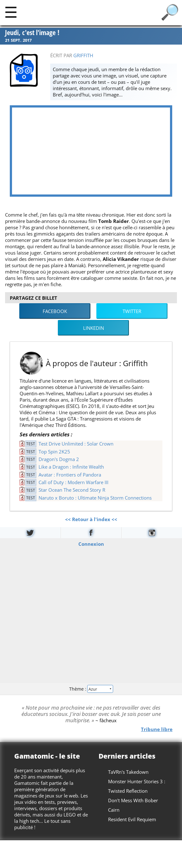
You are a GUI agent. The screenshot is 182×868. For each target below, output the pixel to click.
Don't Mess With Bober (133, 800)
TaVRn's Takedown (128, 772)
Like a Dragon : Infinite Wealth (71, 467)
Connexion (91, 544)
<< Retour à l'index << (91, 519)
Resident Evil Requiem (132, 819)
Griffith (83, 55)
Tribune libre (157, 729)
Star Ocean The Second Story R (72, 490)
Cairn (114, 810)
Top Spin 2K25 (54, 452)
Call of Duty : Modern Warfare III (73, 482)
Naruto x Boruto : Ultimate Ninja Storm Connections (95, 498)
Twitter (132, 311)
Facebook (55, 311)
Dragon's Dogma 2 (59, 459)
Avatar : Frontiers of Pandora (70, 475)
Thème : (91, 689)
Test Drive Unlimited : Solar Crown (76, 444)
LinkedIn (94, 328)
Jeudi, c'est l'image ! (32, 33)
